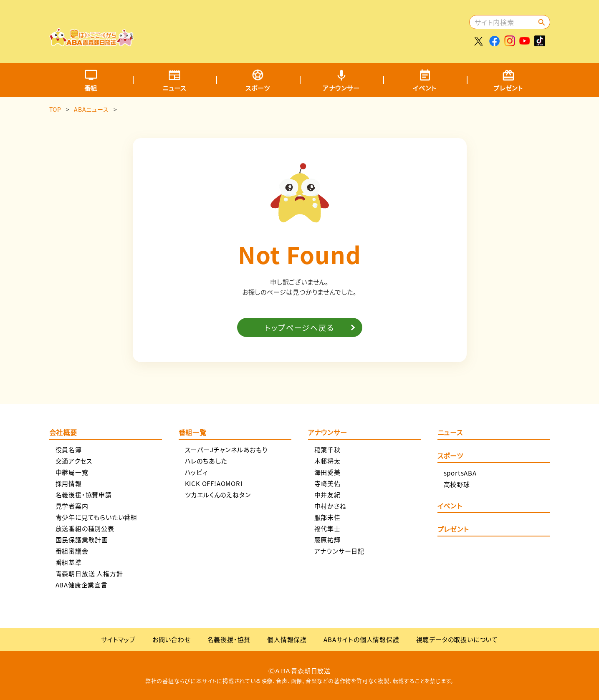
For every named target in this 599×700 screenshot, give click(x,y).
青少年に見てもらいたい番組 (96, 517)
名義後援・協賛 (229, 639)
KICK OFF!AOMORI (214, 483)
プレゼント (508, 88)
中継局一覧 (72, 472)
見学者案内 (72, 506)
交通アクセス (74, 461)
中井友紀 (327, 495)
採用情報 (69, 483)
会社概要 (63, 433)
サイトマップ (118, 639)
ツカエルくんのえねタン (218, 495)
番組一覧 (193, 433)
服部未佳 (327, 517)
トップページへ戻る (299, 327)
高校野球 (457, 484)
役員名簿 (69, 449)
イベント (425, 88)
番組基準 (69, 562)
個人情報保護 (287, 639)
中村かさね (330, 506)
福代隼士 (327, 528)
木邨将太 (327, 461)
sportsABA (460, 473)
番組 (91, 88)
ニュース (174, 88)
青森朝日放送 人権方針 (89, 573)
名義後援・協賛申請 (84, 495)
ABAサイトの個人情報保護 (361, 639)
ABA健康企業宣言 (82, 585)
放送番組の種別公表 (85, 528)
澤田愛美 (327, 472)
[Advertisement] (315, 27)
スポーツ (258, 88)
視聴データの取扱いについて (457, 639)
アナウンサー (341, 88)
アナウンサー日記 (339, 551)
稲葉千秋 (327, 449)
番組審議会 (72, 551)
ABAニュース (91, 109)
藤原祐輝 (327, 540)
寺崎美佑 (327, 483)
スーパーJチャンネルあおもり (226, 449)
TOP (55, 109)
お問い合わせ (172, 639)
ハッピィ (196, 472)
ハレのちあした (206, 461)
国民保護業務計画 (82, 540)
